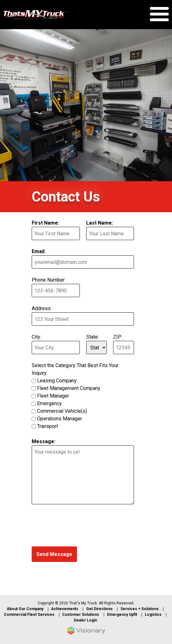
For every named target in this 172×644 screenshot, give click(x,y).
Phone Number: (49, 280)
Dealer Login (85, 620)
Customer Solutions (81, 615)
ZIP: (118, 337)
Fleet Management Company (69, 388)
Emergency (49, 403)
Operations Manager (60, 419)
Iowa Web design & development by (86, 631)
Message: (44, 441)
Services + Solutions (140, 609)
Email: (39, 251)
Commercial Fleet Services (29, 615)
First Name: (45, 223)
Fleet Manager (53, 396)
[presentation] (80, 526)
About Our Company (25, 609)
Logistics (153, 615)
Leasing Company (57, 381)
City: (36, 337)
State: (92, 337)
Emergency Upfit (122, 615)
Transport (48, 426)
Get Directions (99, 609)
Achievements (65, 609)
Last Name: (100, 223)
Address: (42, 308)
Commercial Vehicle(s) (62, 411)
